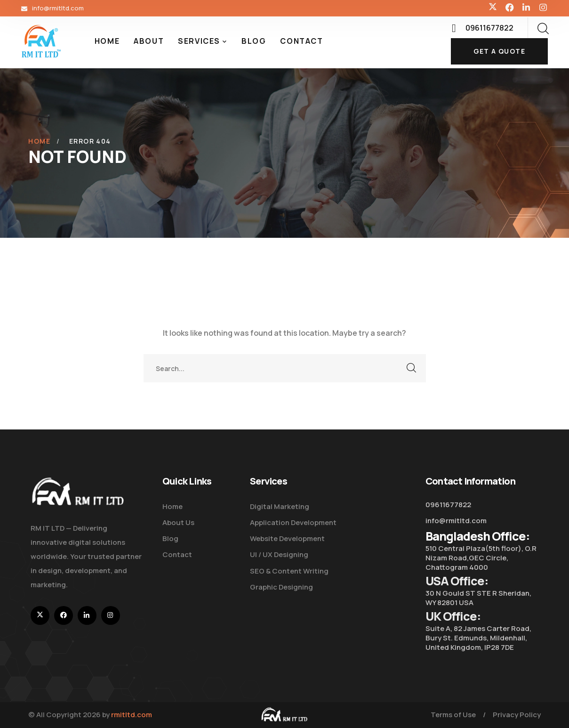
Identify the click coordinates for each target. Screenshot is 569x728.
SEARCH (412, 368)
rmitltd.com (132, 715)
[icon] (493, 8)
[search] (543, 29)
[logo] (41, 40)
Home (39, 141)
